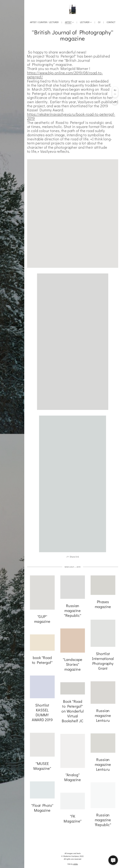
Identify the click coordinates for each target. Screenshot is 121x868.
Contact (111, 22)
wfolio (76, 864)
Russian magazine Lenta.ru (103, 716)
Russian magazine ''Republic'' (73, 611)
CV (99, 22)
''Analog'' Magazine (73, 778)
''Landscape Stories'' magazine (73, 665)
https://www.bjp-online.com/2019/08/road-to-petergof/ (65, 75)
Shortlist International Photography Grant (103, 662)
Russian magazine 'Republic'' (103, 821)
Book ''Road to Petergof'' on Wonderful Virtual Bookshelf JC (73, 712)
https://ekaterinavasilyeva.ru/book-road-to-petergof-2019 (71, 116)
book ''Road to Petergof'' (42, 661)
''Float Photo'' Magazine (42, 809)
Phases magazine (103, 605)
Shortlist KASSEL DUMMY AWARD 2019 (42, 713)
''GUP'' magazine (42, 620)
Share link (74, 558)
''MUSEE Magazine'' (42, 767)
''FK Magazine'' (73, 820)
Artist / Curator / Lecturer (44, 22)
